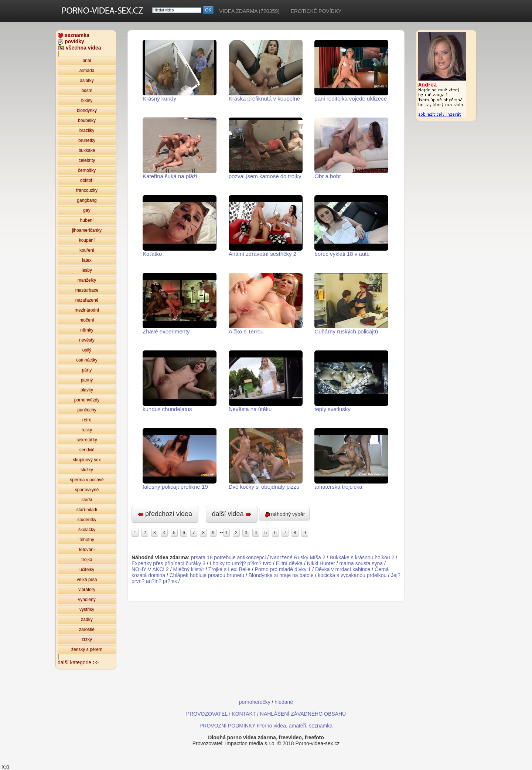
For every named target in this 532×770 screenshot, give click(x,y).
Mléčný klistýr (189, 569)
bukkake (87, 150)
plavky (87, 390)
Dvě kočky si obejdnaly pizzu (266, 459)
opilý (87, 350)
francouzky (87, 190)
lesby (87, 270)
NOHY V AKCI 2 (150, 569)
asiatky (87, 81)
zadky (87, 620)
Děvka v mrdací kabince (343, 569)
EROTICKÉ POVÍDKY (316, 11)
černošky (87, 170)
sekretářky (87, 440)
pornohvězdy (87, 400)
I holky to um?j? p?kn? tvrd (241, 563)
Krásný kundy (180, 71)
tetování (87, 550)
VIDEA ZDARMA (249, 11)
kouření (87, 250)
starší (87, 500)
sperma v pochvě (87, 480)
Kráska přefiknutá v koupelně (266, 71)
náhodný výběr (284, 514)
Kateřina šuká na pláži (180, 148)
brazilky (87, 130)
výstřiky (87, 610)
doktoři (87, 180)
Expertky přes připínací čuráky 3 (168, 563)
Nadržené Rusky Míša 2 (298, 557)
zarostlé (87, 630)
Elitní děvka (289, 563)
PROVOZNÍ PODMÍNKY (227, 726)
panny (87, 380)
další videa (232, 514)
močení (87, 320)
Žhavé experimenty (180, 304)
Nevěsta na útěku (266, 381)
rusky (87, 430)
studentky (87, 520)
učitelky (87, 570)
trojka (87, 560)
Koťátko (180, 226)
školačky (87, 530)
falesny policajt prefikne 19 (180, 459)
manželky (87, 280)
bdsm (87, 91)
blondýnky (87, 111)
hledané (284, 702)
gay (87, 210)
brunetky (87, 140)
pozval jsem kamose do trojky (266, 148)
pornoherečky (255, 702)
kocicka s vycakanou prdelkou (352, 575)
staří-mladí (87, 510)
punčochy (87, 410)
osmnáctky (87, 360)
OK (208, 10)
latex (87, 260)
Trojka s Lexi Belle (229, 569)
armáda (87, 71)
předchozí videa (165, 514)
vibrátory (87, 590)
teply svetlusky (351, 381)
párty (87, 370)
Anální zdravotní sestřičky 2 (266, 226)
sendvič (87, 450)
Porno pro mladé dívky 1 (283, 569)
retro (87, 420)
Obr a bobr (351, 148)
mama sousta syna (361, 563)
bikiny (87, 101)
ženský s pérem (87, 649)
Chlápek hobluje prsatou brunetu (207, 575)
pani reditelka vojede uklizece (351, 71)
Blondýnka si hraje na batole (281, 575)
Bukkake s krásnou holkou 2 (362, 557)
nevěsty (87, 340)
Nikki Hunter (321, 563)
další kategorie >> (78, 662)
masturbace (87, 290)
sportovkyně (87, 490)
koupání (87, 240)
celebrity (87, 160)
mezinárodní (87, 310)
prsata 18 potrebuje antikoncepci (228, 557)
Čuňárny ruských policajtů (351, 304)
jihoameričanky (87, 230)
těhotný (87, 540)
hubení (87, 220)
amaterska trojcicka (351, 459)
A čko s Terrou (266, 304)
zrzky (87, 640)
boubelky (87, 121)
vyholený (87, 600)
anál (87, 61)
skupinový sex (87, 460)
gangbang (87, 200)
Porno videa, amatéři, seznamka (295, 726)
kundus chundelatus (180, 381)
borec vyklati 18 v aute (351, 226)
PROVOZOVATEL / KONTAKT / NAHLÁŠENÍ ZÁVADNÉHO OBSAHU (266, 714)
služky (87, 470)
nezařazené (87, 300)
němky (87, 330)
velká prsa (87, 580)
